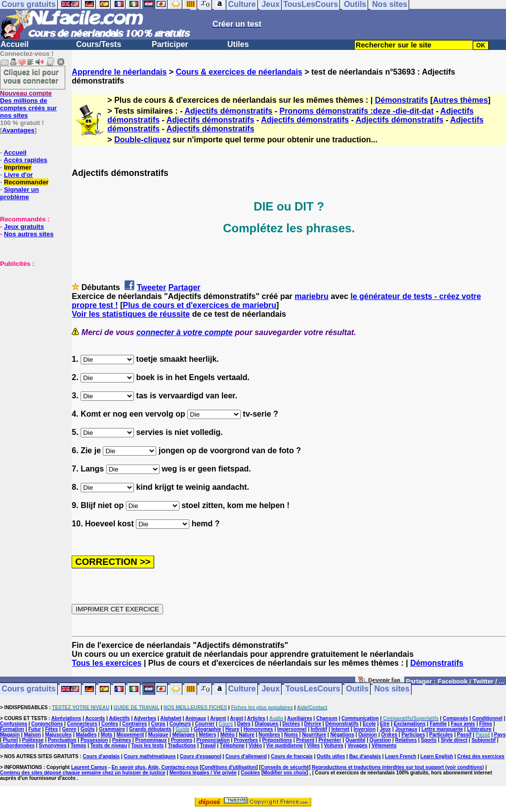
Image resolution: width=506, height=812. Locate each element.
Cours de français (292, 756)
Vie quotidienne (285, 746)
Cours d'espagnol (201, 756)
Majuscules (58, 735)
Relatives (406, 740)
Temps (79, 746)
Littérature (479, 729)
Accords (95, 718)
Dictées (292, 724)
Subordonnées (17, 746)
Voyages (357, 746)
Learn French (401, 756)
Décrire (312, 724)
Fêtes (51, 729)
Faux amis (463, 724)
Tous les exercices (106, 663)
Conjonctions (47, 724)
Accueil (15, 44)
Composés (455, 718)
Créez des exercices (481, 756)
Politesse (33, 740)
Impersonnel (292, 729)
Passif (464, 735)
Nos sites (392, 689)
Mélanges (184, 735)
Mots (106, 735)
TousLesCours (313, 689)
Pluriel (11, 740)
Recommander (26, 182)
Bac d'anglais (365, 756)
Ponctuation (62, 740)
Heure (232, 729)
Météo (228, 735)
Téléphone (232, 746)
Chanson (327, 718)
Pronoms (182, 740)
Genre (69, 729)
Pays (500, 735)
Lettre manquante (442, 729)
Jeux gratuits (24, 227)
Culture (242, 689)
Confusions (14, 724)
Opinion (368, 735)
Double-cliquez (142, 140)
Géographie (208, 729)
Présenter (330, 740)
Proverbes (246, 740)
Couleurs (180, 724)
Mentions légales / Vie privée (203, 773)
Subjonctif (484, 740)
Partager (185, 287)
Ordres (389, 735)
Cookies (250, 773)
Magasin (10, 735)
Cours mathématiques (150, 756)
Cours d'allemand (246, 756)
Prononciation (213, 740)
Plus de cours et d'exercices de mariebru (199, 305)
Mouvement (130, 735)
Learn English (437, 756)
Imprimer (18, 167)
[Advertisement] (30, 317)
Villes (313, 746)
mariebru (311, 296)
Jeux (270, 689)
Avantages (18, 130)
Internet (341, 729)
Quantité (356, 740)
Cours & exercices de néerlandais (239, 72)
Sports (429, 740)
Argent (218, 718)
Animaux (196, 718)
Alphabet (171, 718)
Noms (291, 735)
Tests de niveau (109, 746)
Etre (385, 724)
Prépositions (277, 740)
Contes (110, 724)
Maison (32, 735)
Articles (256, 718)
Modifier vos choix (285, 773)
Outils (357, 689)
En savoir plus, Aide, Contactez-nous (155, 767)
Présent (305, 740)
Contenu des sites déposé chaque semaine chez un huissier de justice (83, 773)
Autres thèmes (460, 100)
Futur (35, 729)
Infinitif (319, 729)
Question (380, 740)
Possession (94, 740)
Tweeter (151, 287)
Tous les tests (147, 746)
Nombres (269, 735)
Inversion (365, 729)
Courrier (205, 724)
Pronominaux (151, 740)
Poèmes (122, 740)
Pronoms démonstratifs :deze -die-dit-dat (356, 111)
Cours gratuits (28, 689)
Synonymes (52, 746)
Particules (441, 735)
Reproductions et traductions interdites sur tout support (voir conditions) (398, 767)
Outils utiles (331, 756)
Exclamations (410, 724)
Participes (413, 735)
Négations (342, 735)
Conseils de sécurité (285, 767)
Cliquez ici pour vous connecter (31, 76)
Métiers (208, 735)
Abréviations (66, 718)
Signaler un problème (20, 193)
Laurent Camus (89, 767)
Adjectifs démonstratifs (228, 111)
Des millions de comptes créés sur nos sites (28, 104)
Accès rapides (25, 160)
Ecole (369, 724)
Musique (158, 735)
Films (486, 724)
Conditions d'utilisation (229, 767)
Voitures (334, 746)
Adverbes (145, 718)
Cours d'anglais (102, 756)
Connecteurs (82, 724)
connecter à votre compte (185, 332)
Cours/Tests (99, 44)
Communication (360, 718)
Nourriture (314, 735)
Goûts (88, 729)
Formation (12, 729)
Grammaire (112, 729)
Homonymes (258, 729)
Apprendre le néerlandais (119, 72)
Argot (236, 718)
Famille (438, 724)
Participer (170, 44)
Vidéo (255, 746)
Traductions (182, 746)
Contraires (134, 724)
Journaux (406, 729)
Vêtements (384, 746)
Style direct (454, 740)
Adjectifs (119, 718)
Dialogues (266, 724)
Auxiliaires (300, 718)
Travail (208, 746)
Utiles (238, 44)
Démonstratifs (402, 100)
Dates (244, 724)
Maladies (86, 735)
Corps (158, 724)
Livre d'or (19, 175)
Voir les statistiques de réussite (131, 314)
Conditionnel (487, 718)
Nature (247, 735)
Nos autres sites (29, 234)
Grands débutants (150, 729)
